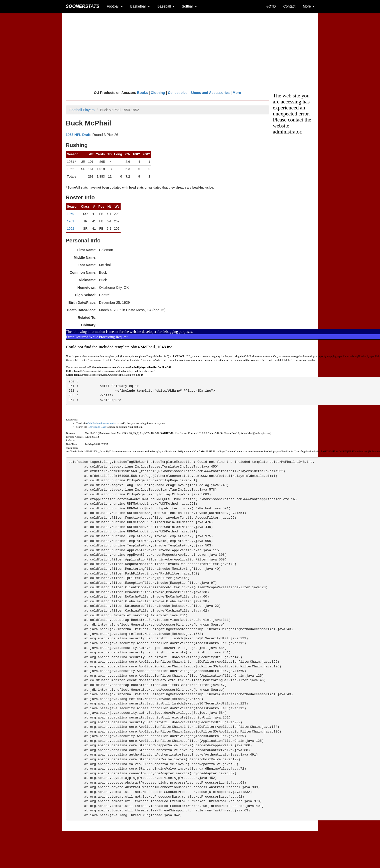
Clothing (158, 93)
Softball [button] (189, 6)
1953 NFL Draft (78, 135)
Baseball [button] (166, 6)
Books (142, 93)
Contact (289, 6)
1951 (71, 221)
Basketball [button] (140, 6)
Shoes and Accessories (210, 93)
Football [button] (115, 6)
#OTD (271, 6)
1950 (71, 214)
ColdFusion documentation (102, 423)
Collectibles (178, 93)
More (237, 93)
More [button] (309, 6)
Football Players (82, 110)
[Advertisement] (190, 51)
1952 (71, 229)
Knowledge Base (97, 427)
